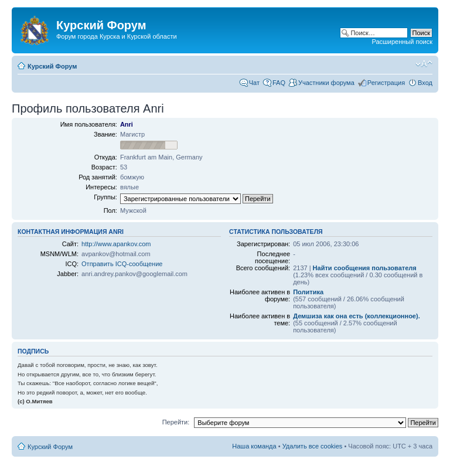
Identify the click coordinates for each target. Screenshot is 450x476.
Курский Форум (52, 66)
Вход (425, 83)
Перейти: (176, 422)
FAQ (279, 83)
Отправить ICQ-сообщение (122, 264)
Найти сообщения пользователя (365, 268)
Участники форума (326, 83)
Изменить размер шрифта (424, 64)
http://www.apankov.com (116, 244)
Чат (254, 83)
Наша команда (254, 446)
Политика (308, 292)
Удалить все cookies (313, 446)
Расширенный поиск (402, 42)
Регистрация (386, 83)
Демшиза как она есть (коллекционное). (357, 316)
